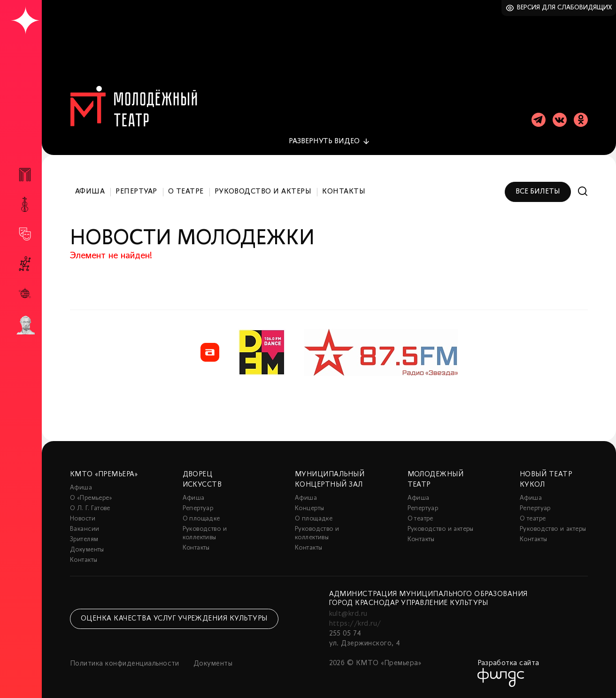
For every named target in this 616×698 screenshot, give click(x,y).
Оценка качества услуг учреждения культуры (174, 619)
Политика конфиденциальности (125, 664)
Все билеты (538, 192)
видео (324, 141)
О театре (186, 192)
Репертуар (136, 192)
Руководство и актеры (263, 192)
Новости (83, 519)
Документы (87, 550)
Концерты (309, 508)
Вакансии (85, 529)
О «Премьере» (91, 498)
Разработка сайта (508, 663)
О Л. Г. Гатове (90, 508)
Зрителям (84, 539)
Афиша (90, 192)
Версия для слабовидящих (565, 8)
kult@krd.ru (348, 614)
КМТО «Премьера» (104, 474)
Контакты (344, 192)
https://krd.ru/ (355, 624)
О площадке (201, 519)
